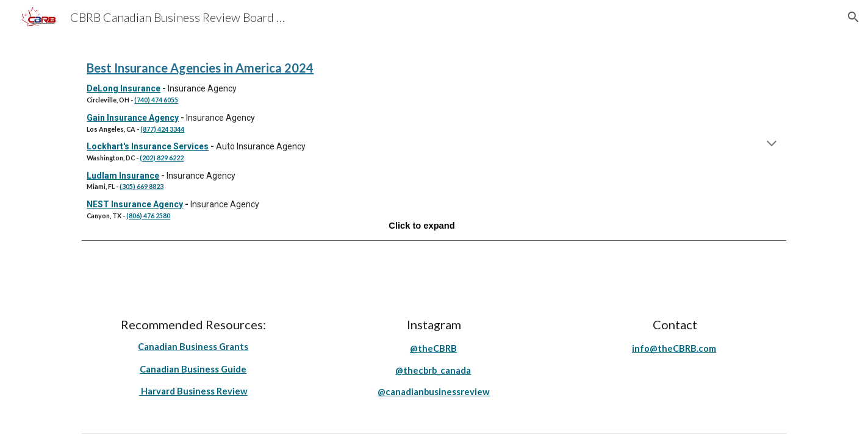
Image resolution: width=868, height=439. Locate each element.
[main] (434, 145)
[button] (853, 17)
